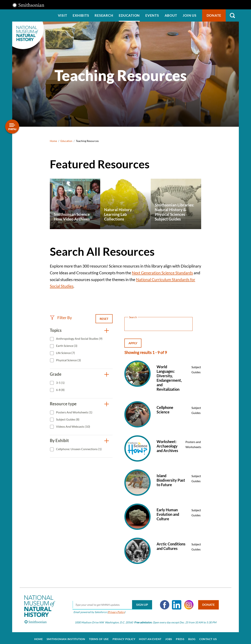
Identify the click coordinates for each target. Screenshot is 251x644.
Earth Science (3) (66, 346)
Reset (104, 319)
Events (152, 15)
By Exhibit (59, 440)
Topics (56, 330)
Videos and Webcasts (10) (73, 426)
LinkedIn (175, 603)
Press (180, 637)
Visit (63, 15)
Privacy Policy (115, 610)
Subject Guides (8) (67, 419)
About (171, 15)
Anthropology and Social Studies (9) (79, 338)
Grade (56, 374)
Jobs (169, 637)
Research (104, 15)
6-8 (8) (60, 390)
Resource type (63, 404)
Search (232, 15)
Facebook (163, 603)
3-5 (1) (60, 383)
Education (129, 15)
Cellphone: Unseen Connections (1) (79, 449)
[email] (111, 603)
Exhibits (81, 15)
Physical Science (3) (68, 360)
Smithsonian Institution (66, 637)
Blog (192, 637)
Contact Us (208, 637)
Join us (189, 15)
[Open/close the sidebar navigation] (12, 127)
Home (53, 141)
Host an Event (150, 637)
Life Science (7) (65, 353)
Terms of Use (99, 637)
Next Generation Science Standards (162, 273)
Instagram (187, 603)
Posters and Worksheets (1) (74, 412)
